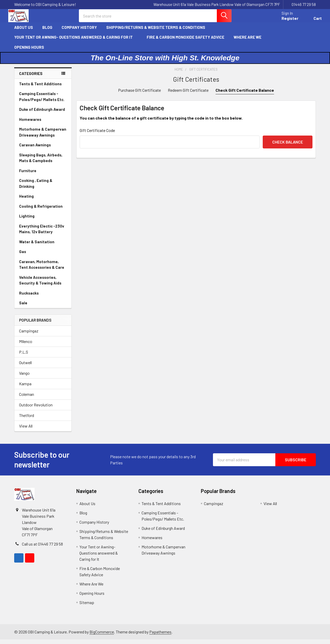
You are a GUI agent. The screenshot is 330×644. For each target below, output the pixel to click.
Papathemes (160, 636)
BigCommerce (102, 636)
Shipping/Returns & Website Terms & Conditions (158, 32)
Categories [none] (31, 78)
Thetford (27, 420)
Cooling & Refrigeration (41, 211)
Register (284, 21)
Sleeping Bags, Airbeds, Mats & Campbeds (41, 162)
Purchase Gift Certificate (139, 94)
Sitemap (87, 607)
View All (26, 430)
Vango (24, 378)
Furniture (28, 175)
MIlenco (26, 346)
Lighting (27, 220)
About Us (24, 32)
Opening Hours (29, 52)
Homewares (30, 124)
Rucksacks (29, 297)
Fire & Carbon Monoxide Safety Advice (185, 41)
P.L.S (24, 357)
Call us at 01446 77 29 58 (42, 549)
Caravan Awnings (35, 149)
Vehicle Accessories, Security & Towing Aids (40, 285)
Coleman (27, 399)
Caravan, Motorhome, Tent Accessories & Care (42, 269)
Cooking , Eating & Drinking (36, 188)
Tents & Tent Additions (40, 88)
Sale (23, 307)
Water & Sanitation (37, 246)
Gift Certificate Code (97, 135)
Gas (23, 256)
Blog (47, 32)
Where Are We (247, 41)
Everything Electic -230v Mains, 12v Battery (42, 233)
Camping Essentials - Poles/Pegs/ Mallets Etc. (42, 101)
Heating (26, 200)
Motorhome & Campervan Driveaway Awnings (43, 136)
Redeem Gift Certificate (188, 94)
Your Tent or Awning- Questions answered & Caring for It (76, 41)
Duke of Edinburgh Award (42, 114)
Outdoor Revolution (36, 409)
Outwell (25, 367)
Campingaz (29, 335)
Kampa (25, 388)
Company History (79, 32)
